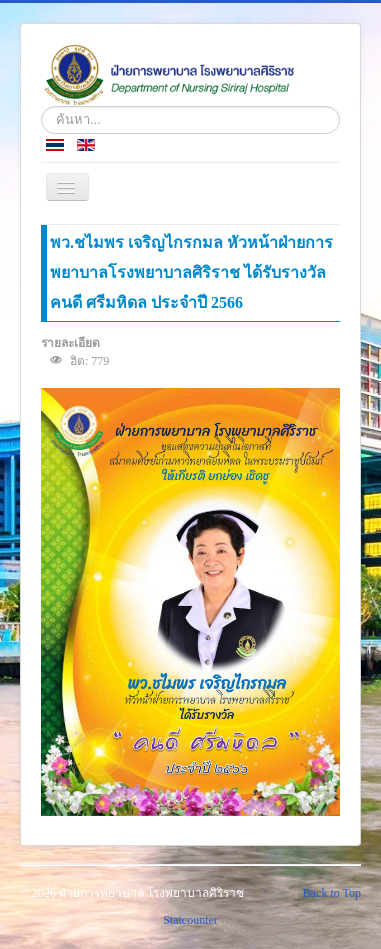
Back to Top (332, 893)
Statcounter (190, 920)
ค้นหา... (41, 106)
